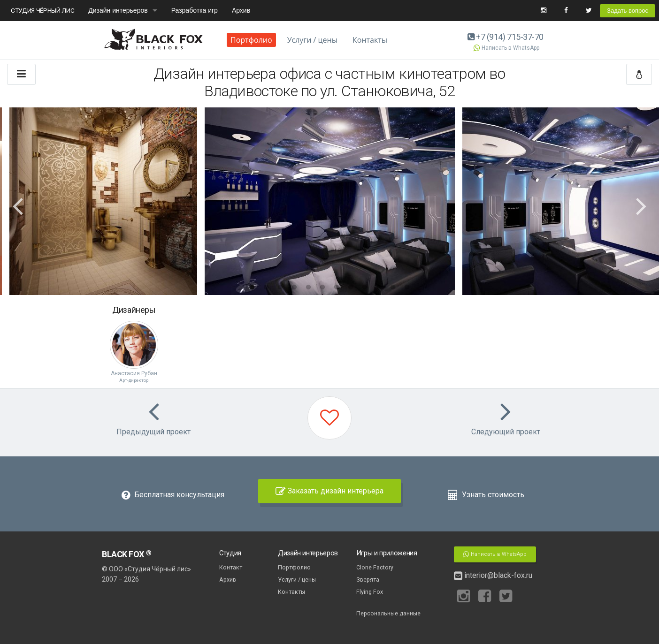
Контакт (231, 567)
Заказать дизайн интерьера (329, 491)
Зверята (368, 580)
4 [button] (294, 288)
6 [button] (322, 288)
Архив (241, 10)
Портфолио (251, 40)
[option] (330, 201)
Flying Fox (370, 592)
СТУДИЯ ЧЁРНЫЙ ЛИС (42, 10)
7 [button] (337, 288)
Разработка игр (195, 10)
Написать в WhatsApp (506, 48)
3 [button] (280, 288)
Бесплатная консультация (173, 495)
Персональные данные (388, 613)
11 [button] (393, 288)
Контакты (370, 40)
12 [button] (407, 288)
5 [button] (308, 288)
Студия (230, 553)
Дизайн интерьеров (118, 10)
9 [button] (365, 288)
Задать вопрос (628, 11)
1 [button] (252, 288)
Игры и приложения (387, 553)
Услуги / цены (312, 40)
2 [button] (266, 288)
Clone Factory (375, 567)
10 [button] (379, 288)
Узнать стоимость (486, 495)
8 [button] (351, 288)
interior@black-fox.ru (493, 575)
